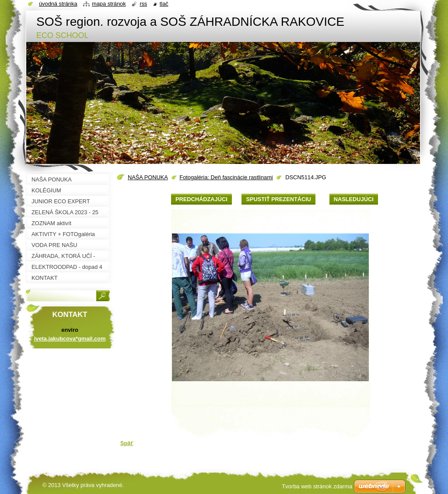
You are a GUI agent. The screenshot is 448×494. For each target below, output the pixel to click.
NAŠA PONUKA (148, 177)
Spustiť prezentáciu (278, 199)
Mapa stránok (109, 4)
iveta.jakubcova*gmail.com (70, 339)
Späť (127, 443)
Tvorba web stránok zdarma (317, 486)
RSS (143, 4)
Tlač (164, 4)
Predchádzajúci (201, 199)
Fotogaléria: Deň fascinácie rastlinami (226, 177)
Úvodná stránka (58, 4)
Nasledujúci (354, 199)
